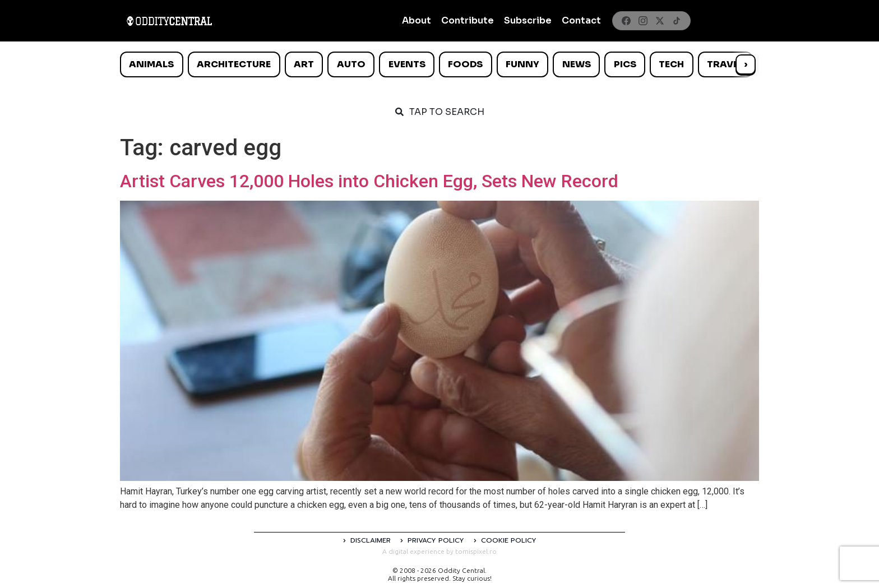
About (417, 20)
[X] (660, 21)
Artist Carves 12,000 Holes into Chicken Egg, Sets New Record (369, 181)
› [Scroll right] (746, 64)
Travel (725, 64)
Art (304, 64)
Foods (465, 64)
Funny (522, 64)
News (577, 64)
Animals (151, 64)
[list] (439, 64)
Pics (625, 64)
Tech (671, 64)
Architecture (234, 64)
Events (407, 64)
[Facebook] (626, 21)
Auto (351, 64)
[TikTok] (677, 21)
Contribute (468, 20)
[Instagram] (643, 21)
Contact (581, 20)
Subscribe (528, 20)
